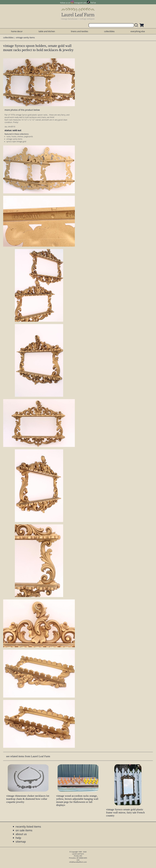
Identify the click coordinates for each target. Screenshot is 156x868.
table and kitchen (47, 31)
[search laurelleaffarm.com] (137, 25)
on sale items (24, 830)
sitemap (21, 841)
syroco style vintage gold (16, 141)
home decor (17, 31)
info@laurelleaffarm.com (78, 862)
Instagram (79, 3)
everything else (138, 31)
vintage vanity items (25, 37)
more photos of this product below (22, 110)
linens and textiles (80, 31)
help (18, 838)
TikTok (93, 3)
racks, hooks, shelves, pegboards (20, 136)
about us (21, 834)
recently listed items (28, 826)
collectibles (109, 31)
